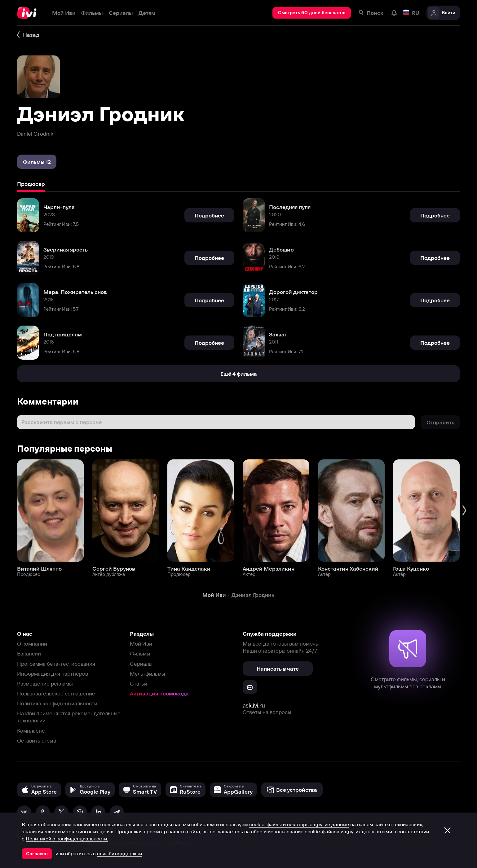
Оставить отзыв (37, 741)
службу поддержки (119, 853)
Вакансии (29, 653)
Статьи (139, 684)
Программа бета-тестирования (56, 664)
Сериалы (141, 664)
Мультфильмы (148, 674)
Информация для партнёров (53, 674)
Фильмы (140, 653)
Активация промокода (159, 693)
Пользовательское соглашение (56, 693)
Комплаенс (31, 731)
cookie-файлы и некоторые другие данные (299, 824)
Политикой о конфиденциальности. (67, 839)
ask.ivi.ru (254, 706)
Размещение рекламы (45, 684)
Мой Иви (141, 644)
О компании (32, 644)
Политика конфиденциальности (57, 703)
